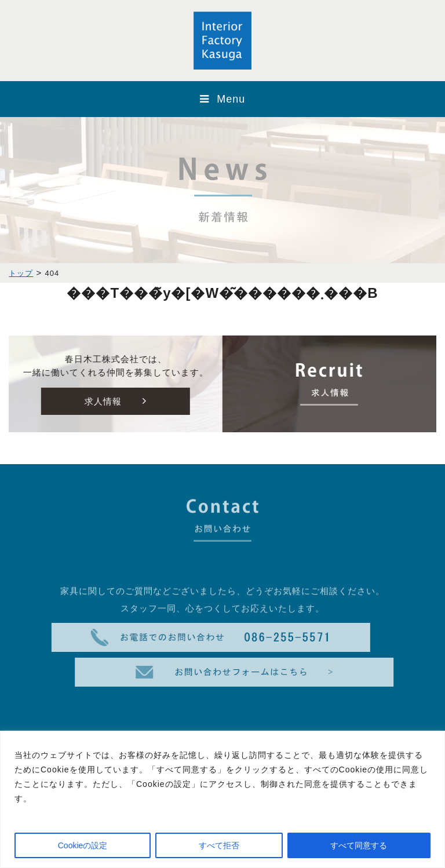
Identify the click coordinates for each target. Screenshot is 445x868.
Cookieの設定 (83, 845)
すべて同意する (359, 845)
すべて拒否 (219, 845)
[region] (222, 799)
